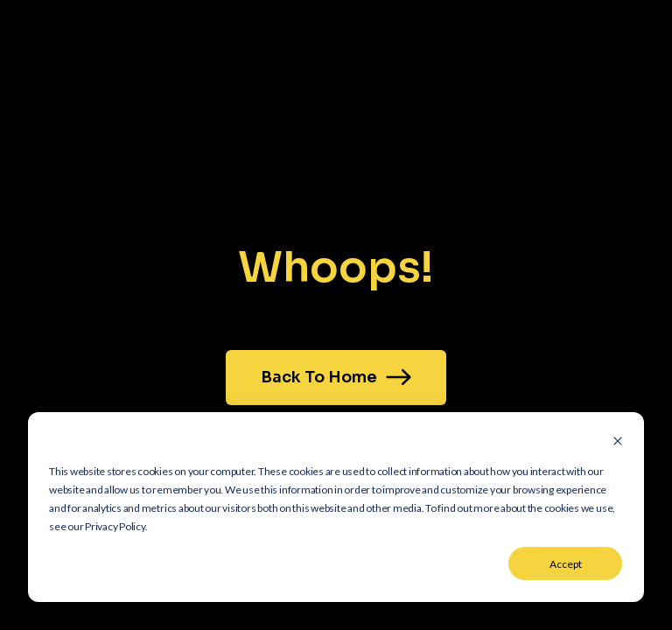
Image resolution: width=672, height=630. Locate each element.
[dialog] (336, 507)
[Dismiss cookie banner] (618, 442)
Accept (566, 564)
